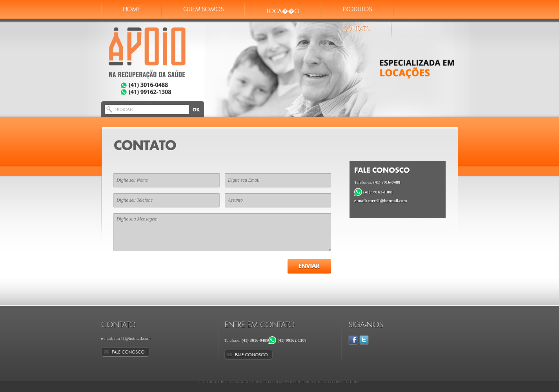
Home (131, 10)
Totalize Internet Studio (335, 382)
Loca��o (283, 12)
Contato (356, 29)
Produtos (357, 10)
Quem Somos (203, 10)
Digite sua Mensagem (222, 232)
